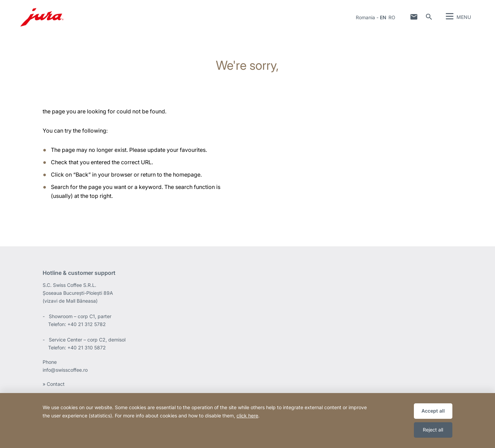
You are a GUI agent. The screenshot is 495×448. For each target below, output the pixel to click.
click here (247, 416)
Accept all (433, 411)
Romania (365, 17)
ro (392, 17)
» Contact (54, 384)
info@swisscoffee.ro (65, 370)
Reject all (433, 430)
